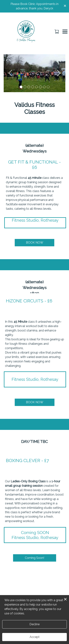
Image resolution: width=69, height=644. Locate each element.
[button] (57, 31)
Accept (35, 637)
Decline (34, 624)
